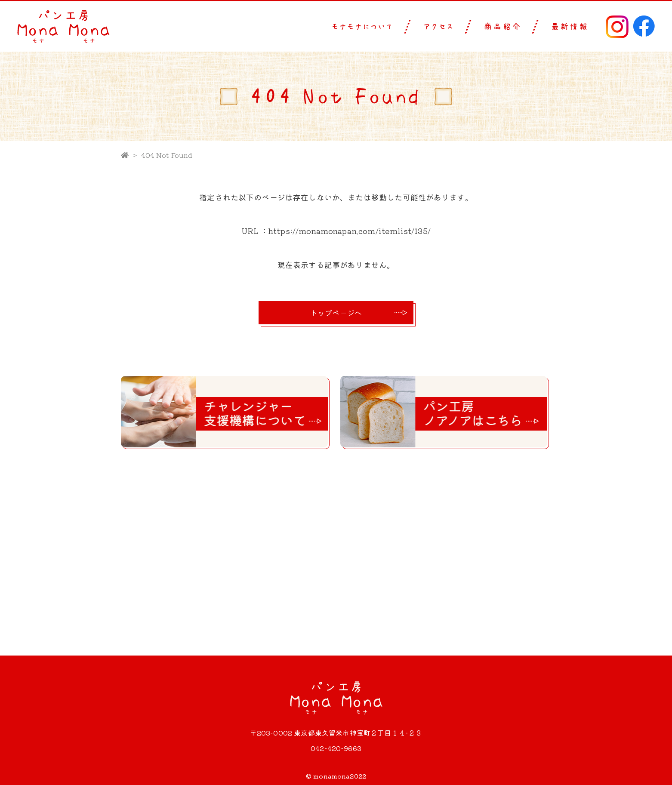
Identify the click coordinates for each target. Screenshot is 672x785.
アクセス (439, 27)
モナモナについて (363, 27)
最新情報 (570, 27)
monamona (331, 776)
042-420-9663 (336, 748)
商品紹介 (502, 27)
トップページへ (336, 312)
